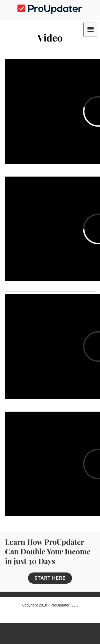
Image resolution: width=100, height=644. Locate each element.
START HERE (50, 578)
